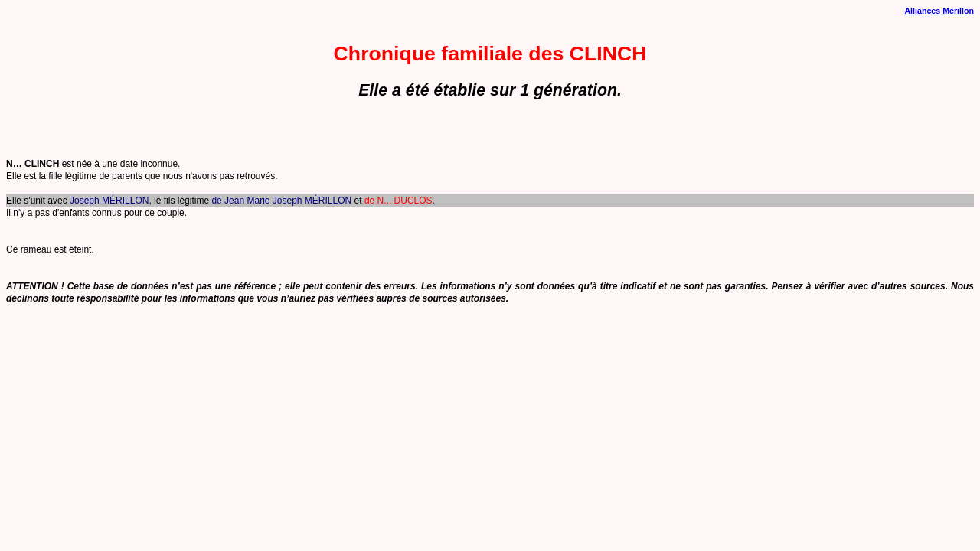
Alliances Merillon (939, 11)
